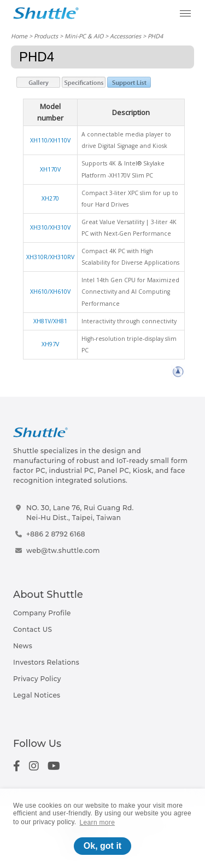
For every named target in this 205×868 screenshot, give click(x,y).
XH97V (50, 344)
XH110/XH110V (50, 140)
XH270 (50, 198)
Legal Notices (37, 695)
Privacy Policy (37, 679)
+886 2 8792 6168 (56, 534)
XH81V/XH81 (50, 321)
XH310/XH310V (50, 227)
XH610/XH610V (50, 292)
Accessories (125, 36)
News (23, 646)
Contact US (33, 629)
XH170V (50, 169)
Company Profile (42, 613)
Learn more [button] (98, 823)
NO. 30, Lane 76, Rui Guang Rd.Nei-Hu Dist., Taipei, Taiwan (80, 513)
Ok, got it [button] (102, 846)
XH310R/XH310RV (50, 257)
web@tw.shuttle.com (63, 550)
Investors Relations (46, 662)
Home (19, 36)
